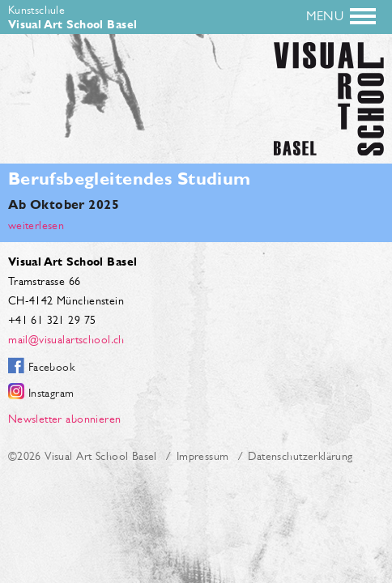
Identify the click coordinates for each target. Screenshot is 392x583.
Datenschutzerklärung (300, 456)
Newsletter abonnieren (65, 419)
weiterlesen (36, 225)
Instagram (51, 393)
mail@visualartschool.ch (66, 339)
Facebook (51, 367)
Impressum (203, 456)
